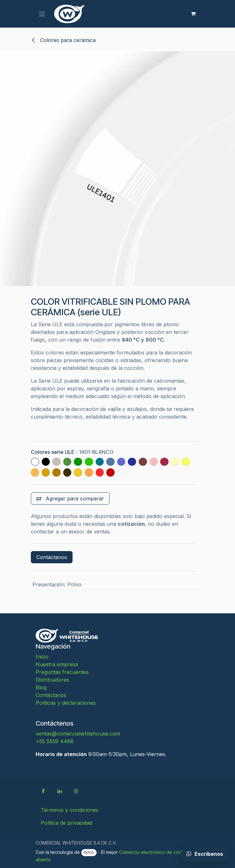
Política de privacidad (66, 823)
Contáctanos (52, 557)
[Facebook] (43, 791)
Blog (41, 687)
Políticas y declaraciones (66, 703)
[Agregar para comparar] (70, 498)
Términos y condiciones (70, 810)
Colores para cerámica (63, 40)
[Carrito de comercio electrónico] (193, 14)
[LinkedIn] (60, 791)
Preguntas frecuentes (62, 672)
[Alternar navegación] (42, 14)
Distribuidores (52, 680)
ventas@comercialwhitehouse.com (78, 734)
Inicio (42, 657)
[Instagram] (76, 791)
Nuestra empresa (57, 664)
